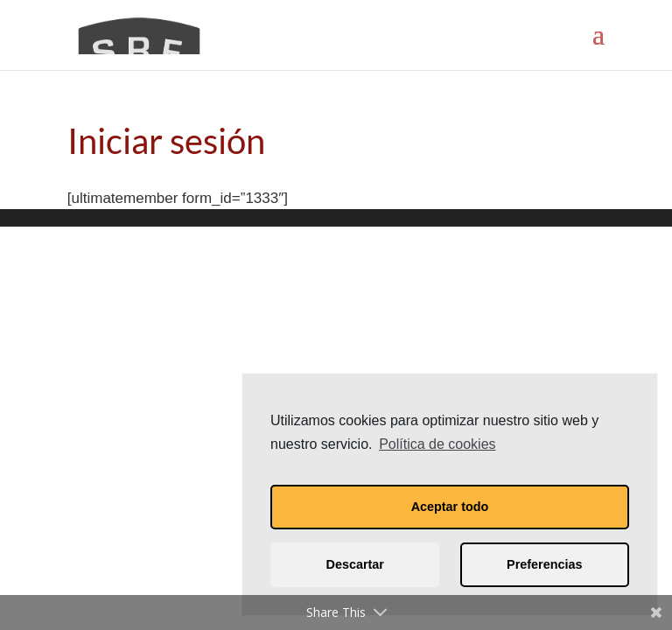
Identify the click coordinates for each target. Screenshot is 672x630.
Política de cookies (437, 444)
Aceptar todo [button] (450, 507)
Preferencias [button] (544, 564)
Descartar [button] (355, 564)
